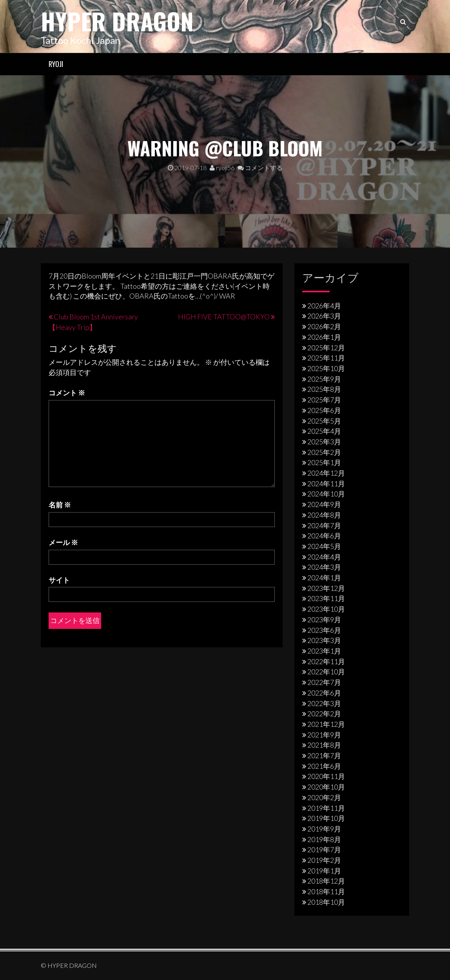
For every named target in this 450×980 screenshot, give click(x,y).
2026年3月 (324, 316)
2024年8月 (324, 515)
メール (63, 542)
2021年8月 (324, 745)
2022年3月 (324, 703)
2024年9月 (324, 504)
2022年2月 (324, 714)
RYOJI (56, 64)
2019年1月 (324, 871)
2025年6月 (324, 410)
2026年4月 (324, 306)
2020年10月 (326, 787)
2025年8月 (324, 389)
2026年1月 (324, 337)
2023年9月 (324, 620)
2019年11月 (326, 808)
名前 (60, 505)
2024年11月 (326, 484)
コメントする (260, 168)
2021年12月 (326, 724)
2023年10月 (326, 609)
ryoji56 (222, 168)
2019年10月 (326, 818)
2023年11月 (326, 598)
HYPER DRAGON (117, 21)
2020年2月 (324, 797)
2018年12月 (326, 881)
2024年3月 (324, 567)
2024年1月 (324, 578)
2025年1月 (324, 462)
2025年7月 (324, 400)
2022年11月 (326, 661)
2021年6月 (324, 766)
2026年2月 (324, 326)
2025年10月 (326, 368)
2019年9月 (324, 829)
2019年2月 (324, 860)
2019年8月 (324, 839)
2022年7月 (324, 682)
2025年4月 (324, 431)
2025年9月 (324, 379)
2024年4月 (324, 557)
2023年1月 (324, 651)
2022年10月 (326, 672)
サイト (59, 580)
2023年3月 (324, 640)
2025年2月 (324, 452)
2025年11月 (326, 358)
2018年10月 (326, 902)
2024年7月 (324, 525)
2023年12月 (326, 588)
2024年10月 (326, 494)
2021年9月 (324, 735)
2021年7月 (324, 755)
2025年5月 (324, 421)
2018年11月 (326, 891)
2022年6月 (324, 693)
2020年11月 (326, 776)
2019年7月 (324, 850)
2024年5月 (324, 546)
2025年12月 (326, 348)
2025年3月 (324, 442)
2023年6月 (324, 630)
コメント (67, 393)
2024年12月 (326, 473)
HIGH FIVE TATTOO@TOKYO (224, 317)
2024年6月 (324, 536)
